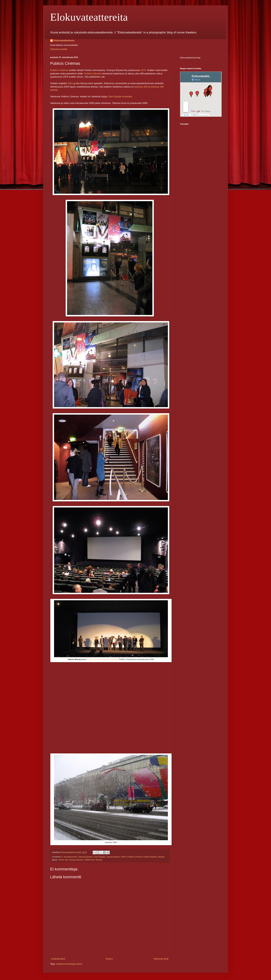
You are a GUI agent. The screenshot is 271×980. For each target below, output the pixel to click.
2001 (70, 83)
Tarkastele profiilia (59, 49)
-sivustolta (120, 96)
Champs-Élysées (85, 857)
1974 (143, 70)
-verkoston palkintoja (103, 659)
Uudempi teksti (58, 959)
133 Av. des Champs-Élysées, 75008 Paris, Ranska (80, 860)
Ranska (161, 857)
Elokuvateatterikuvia (64, 41)
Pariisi (123, 857)
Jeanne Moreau (113, 857)
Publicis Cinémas (135, 857)
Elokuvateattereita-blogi (190, 58)
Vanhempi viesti (161, 959)
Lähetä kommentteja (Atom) (69, 964)
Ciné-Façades (99, 857)
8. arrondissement (69, 857)
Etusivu (109, 959)
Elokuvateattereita (89, 17)
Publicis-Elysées (150, 857)
